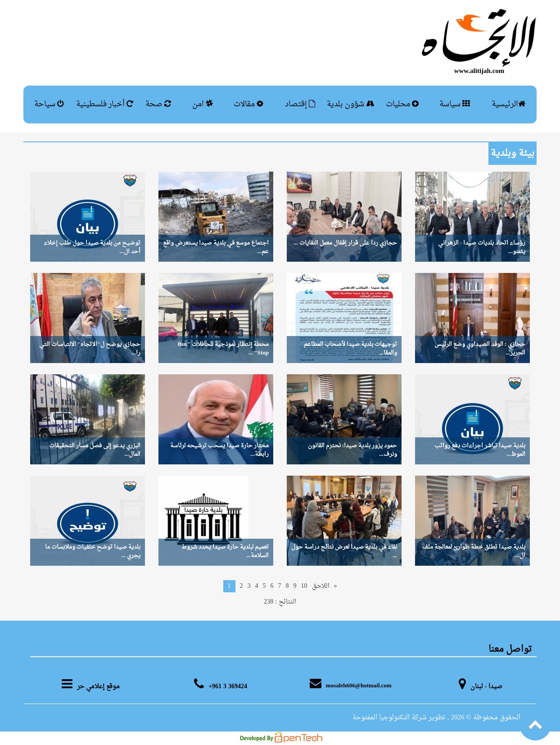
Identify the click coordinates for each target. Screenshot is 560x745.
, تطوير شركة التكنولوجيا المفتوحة (401, 718)
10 (304, 586)
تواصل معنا (510, 650)
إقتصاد (300, 104)
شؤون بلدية (350, 104)
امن (203, 104)
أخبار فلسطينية (105, 104)
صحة (158, 104)
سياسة (455, 104)
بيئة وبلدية (513, 154)
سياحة (49, 104)
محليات (402, 104)
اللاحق (321, 586)
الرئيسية (508, 104)
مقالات (248, 104)
